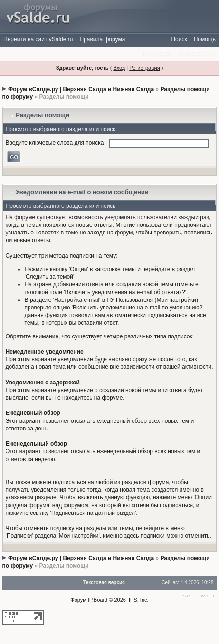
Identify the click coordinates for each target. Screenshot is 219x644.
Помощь (205, 39)
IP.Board (98, 600)
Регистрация (144, 68)
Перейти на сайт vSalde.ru (38, 39)
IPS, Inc (138, 600)
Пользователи (197, 54)
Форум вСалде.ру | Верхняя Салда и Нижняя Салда (81, 89)
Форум (78, 600)
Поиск (179, 39)
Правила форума (102, 39)
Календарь (157, 54)
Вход (119, 68)
